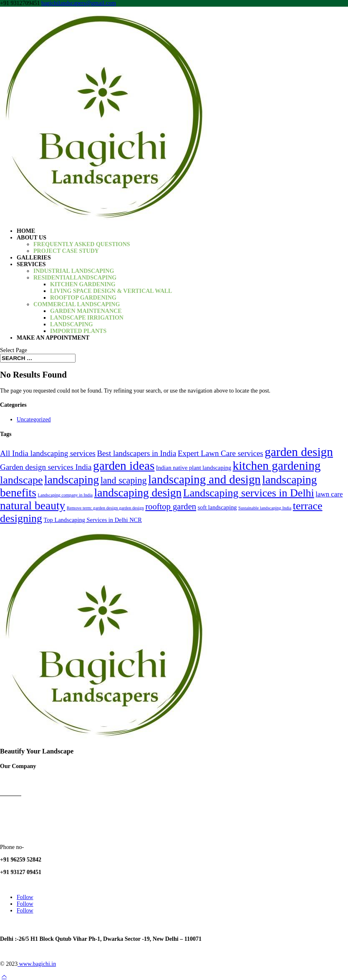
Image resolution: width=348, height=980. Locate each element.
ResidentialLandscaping (75, 278)
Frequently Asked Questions (82, 244)
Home (26, 231)
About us (32, 238)
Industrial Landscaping (74, 271)
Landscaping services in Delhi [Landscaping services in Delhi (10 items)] (249, 493)
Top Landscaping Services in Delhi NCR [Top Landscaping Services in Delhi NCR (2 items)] (93, 520)
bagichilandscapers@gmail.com (37, 885)
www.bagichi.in (37, 964)
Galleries (34, 258)
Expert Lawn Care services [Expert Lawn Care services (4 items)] (221, 453)
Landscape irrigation (87, 318)
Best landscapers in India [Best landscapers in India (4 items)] (136, 453)
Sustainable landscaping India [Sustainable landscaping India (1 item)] (265, 508)
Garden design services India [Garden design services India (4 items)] (46, 467)
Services (31, 264)
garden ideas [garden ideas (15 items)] (124, 466)
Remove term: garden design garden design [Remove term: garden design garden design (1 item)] (105, 508)
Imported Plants (78, 331)
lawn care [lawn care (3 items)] (329, 494)
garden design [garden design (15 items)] (299, 452)
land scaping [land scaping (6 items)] (124, 480)
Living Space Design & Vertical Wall (111, 291)
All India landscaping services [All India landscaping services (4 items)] (48, 453)
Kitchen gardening (83, 284)
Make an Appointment (53, 338)
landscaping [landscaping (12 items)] (72, 480)
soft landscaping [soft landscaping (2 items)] (217, 507)
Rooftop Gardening (83, 298)
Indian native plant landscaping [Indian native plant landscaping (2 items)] (194, 468)
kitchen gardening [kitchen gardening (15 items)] (277, 466)
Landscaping (72, 324)
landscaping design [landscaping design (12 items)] (138, 493)
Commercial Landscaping (77, 304)
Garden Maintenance (86, 311)
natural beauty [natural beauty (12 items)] (33, 506)
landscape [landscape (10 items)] (21, 480)
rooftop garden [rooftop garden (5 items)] (171, 506)
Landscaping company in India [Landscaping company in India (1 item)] (65, 495)
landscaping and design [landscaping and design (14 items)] (204, 479)
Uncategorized (34, 419)
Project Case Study (66, 251)
